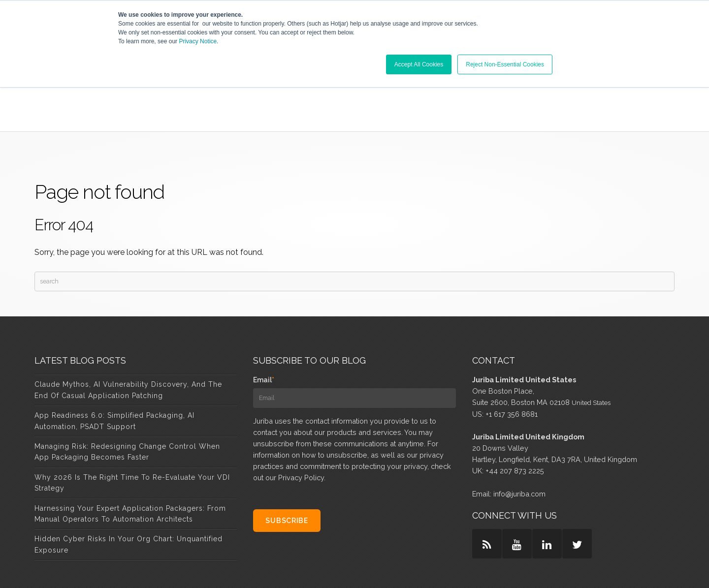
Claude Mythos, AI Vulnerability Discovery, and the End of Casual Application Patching (128, 334)
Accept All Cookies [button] (419, 64)
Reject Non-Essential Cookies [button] (505, 64)
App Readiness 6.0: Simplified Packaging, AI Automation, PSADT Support (114, 365)
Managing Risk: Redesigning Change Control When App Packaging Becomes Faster (127, 396)
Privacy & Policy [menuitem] (426, 568)
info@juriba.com (519, 438)
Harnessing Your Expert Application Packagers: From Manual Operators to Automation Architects (130, 458)
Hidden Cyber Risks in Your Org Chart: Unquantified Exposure (129, 488)
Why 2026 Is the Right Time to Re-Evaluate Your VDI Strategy (132, 427)
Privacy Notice (198, 41)
